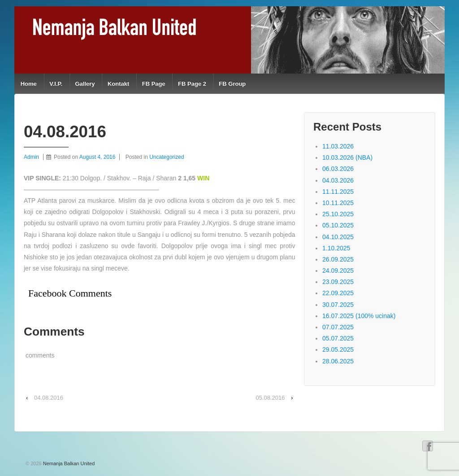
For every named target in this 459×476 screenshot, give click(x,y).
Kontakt (118, 84)
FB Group (232, 84)
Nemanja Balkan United (68, 463)
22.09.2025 (338, 293)
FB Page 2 (192, 84)
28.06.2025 (338, 361)
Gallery (85, 84)
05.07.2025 (338, 338)
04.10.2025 (338, 237)
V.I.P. (56, 84)
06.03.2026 (338, 169)
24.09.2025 (338, 271)
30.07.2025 (338, 305)
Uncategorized (167, 157)
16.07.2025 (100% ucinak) (359, 316)
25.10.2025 (338, 214)
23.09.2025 (338, 282)
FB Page (154, 84)
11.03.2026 (338, 146)
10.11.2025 (338, 203)
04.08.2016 (49, 398)
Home (29, 84)
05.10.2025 (338, 225)
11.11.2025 (338, 192)
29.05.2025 (338, 349)
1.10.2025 (336, 248)
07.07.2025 (338, 327)
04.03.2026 (338, 180)
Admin (31, 157)
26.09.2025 (338, 259)
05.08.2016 (270, 398)
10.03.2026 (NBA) (347, 157)
